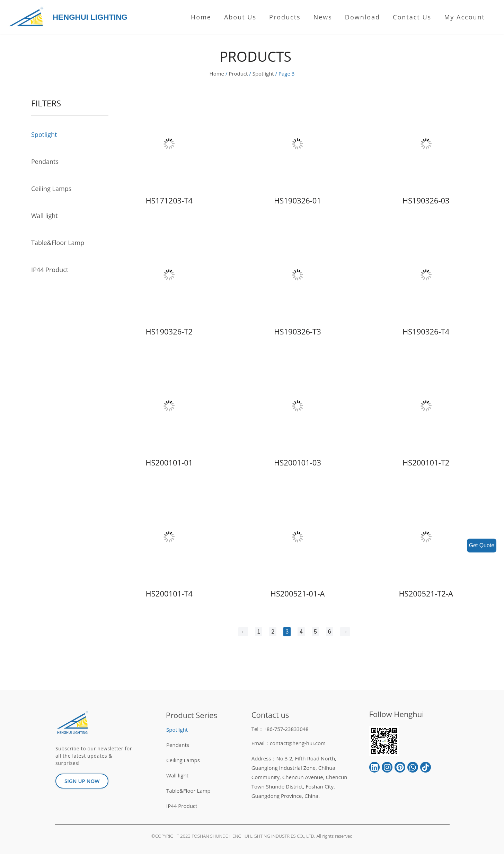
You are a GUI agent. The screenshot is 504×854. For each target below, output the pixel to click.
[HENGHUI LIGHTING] (28, 17)
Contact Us (412, 17)
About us (240, 17)
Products (285, 17)
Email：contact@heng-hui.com (289, 743)
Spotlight (263, 73)
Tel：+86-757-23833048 (280, 729)
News (323, 17)
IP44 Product (50, 270)
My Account (465, 17)
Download (362, 17)
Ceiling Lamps (51, 189)
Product (238, 73)
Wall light (45, 216)
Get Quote (481, 545)
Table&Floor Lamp (58, 243)
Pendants (45, 162)
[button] (82, 781)
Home (201, 17)
